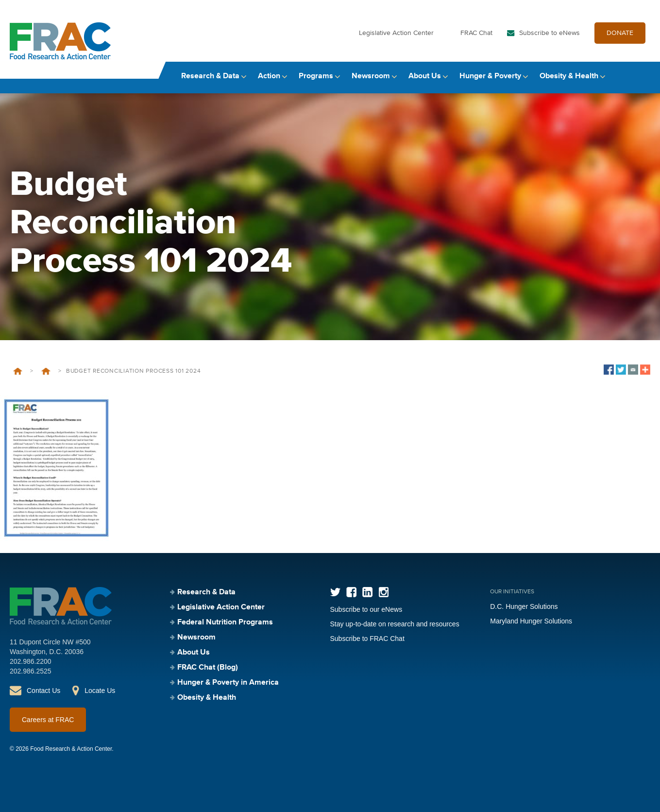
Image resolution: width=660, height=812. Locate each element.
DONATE (620, 33)
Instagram (383, 592)
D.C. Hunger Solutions (524, 606)
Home (18, 371)
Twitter (335, 592)
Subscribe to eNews (550, 33)
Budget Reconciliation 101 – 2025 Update (46, 371)
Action (269, 76)
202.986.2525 (31, 671)
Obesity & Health (569, 76)
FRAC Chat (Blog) (208, 668)
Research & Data (210, 76)
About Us (425, 76)
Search (641, 77)
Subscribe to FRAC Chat (367, 639)
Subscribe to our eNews (366, 609)
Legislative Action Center (396, 33)
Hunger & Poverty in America (228, 683)
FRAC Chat (476, 33)
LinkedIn (367, 592)
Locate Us (100, 691)
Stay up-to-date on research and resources (395, 624)
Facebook (351, 592)
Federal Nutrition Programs (225, 622)
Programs (316, 76)
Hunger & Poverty (490, 76)
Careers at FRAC (48, 720)
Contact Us (43, 691)
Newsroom (371, 76)
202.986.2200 (31, 661)
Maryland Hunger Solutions (531, 621)
